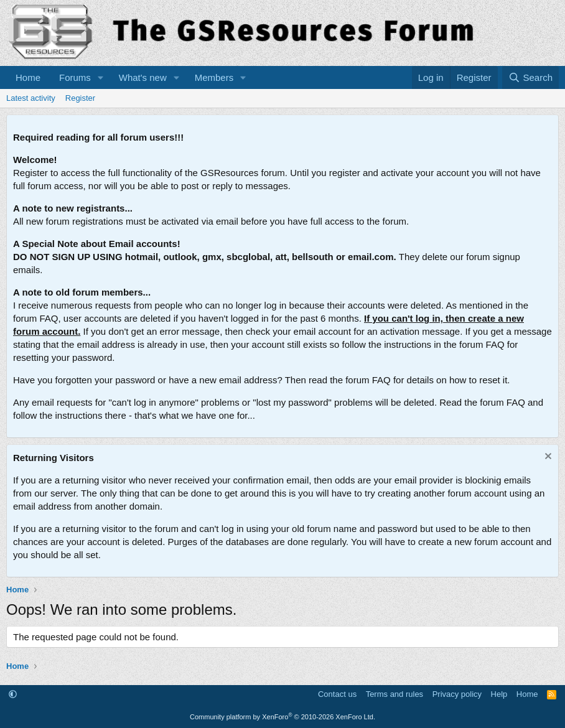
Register (80, 98)
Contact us (337, 694)
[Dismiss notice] (547, 458)
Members (214, 77)
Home (28, 77)
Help (499, 694)
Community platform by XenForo (282, 717)
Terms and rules (395, 694)
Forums (75, 77)
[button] (101, 77)
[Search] (530, 77)
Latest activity (31, 98)
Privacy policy (457, 694)
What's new (143, 77)
